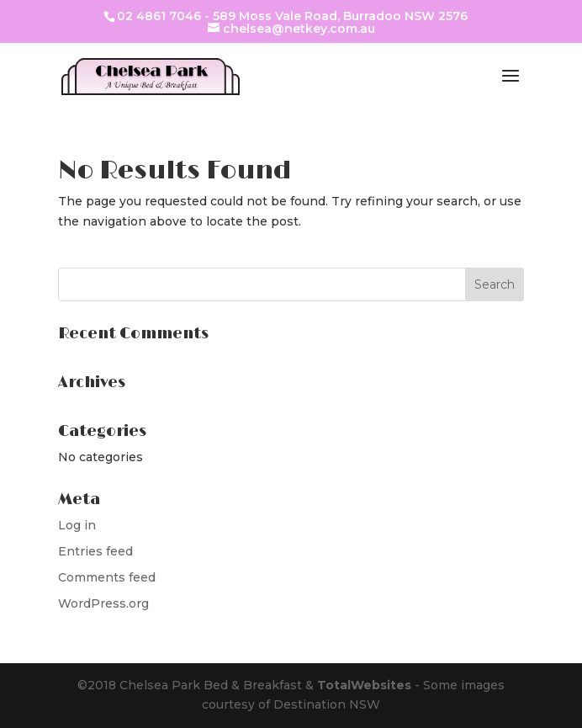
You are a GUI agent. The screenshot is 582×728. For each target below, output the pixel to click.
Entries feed (95, 551)
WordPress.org (103, 603)
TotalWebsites (364, 685)
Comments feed (107, 577)
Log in (77, 525)
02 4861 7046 (159, 16)
